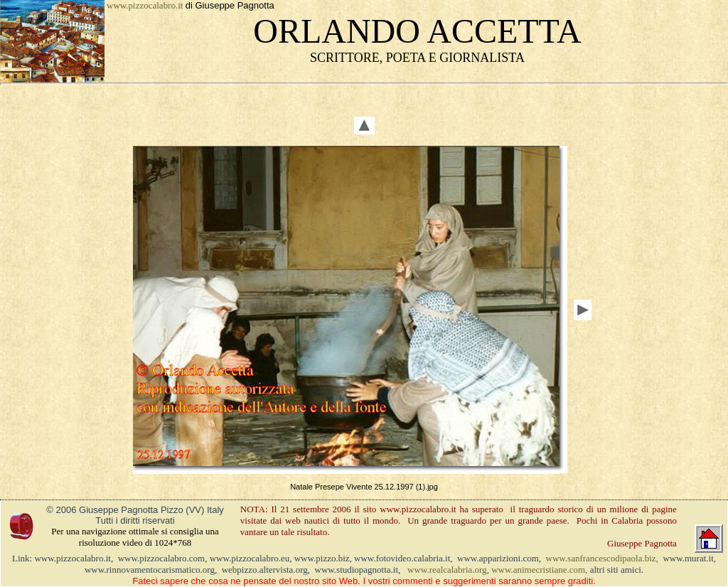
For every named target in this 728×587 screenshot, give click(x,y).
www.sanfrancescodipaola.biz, (602, 558)
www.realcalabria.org (447, 570)
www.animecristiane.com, (539, 570)
